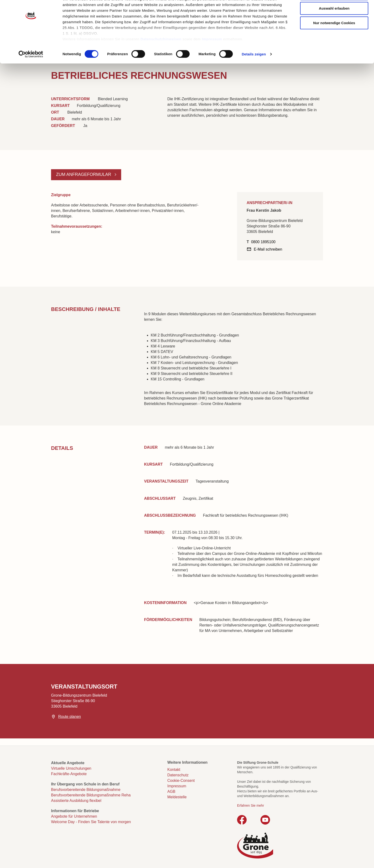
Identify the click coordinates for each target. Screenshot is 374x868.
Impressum (212, 57)
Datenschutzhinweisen (161, 57)
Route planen (70, 717)
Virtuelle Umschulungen (71, 768)
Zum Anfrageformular (84, 174)
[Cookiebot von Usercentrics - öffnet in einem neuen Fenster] (31, 73)
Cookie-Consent (181, 781)
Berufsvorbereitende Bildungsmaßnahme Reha (91, 795)
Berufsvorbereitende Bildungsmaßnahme (86, 790)
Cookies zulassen (334, 12)
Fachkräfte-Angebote (69, 774)
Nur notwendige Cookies (334, 41)
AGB (171, 792)
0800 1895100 (263, 242)
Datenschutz (178, 775)
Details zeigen (254, 72)
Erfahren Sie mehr (251, 805)
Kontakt (174, 770)
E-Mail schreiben (268, 249)
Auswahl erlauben (334, 27)
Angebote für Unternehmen (74, 816)
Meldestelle (177, 797)
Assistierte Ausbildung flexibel (76, 801)
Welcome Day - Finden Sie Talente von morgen (91, 822)
